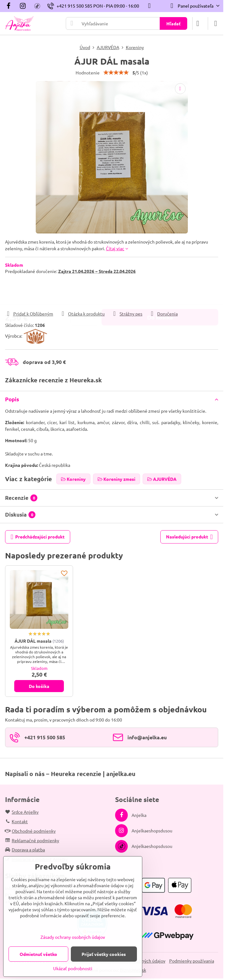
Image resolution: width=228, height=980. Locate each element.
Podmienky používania (192, 961)
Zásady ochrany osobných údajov (73, 937)
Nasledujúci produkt (189, 537)
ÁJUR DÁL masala (33, 641)
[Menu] (216, 23)
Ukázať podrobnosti (73, 968)
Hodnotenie (88, 73)
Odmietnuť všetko (38, 954)
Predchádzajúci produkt (38, 537)
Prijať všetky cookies (104, 954)
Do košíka (160, 292)
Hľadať (173, 23)
